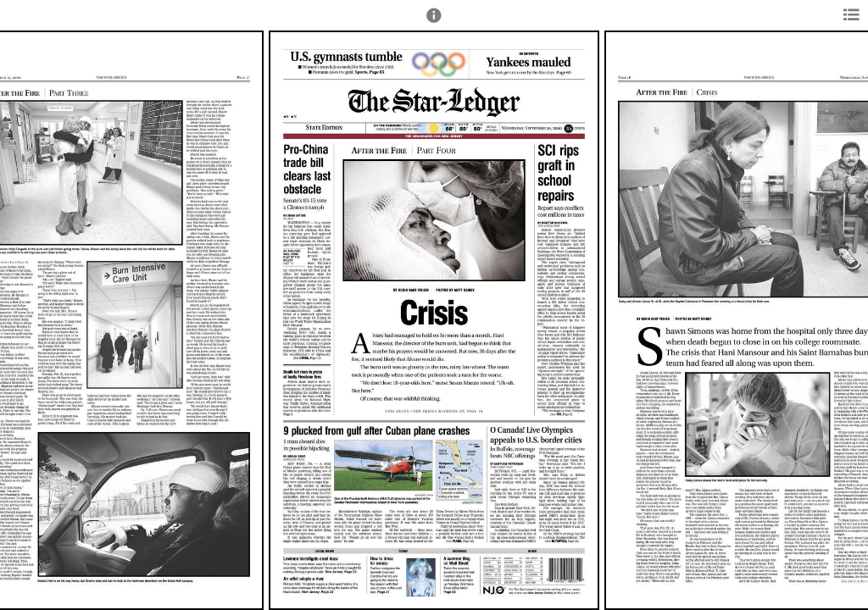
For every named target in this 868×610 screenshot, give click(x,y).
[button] (434, 23)
